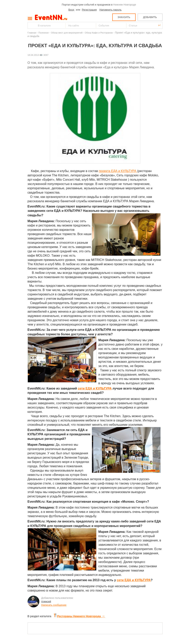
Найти (31, 25)
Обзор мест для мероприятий (67, 33)
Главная (32, 33)
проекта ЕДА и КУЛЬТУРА (118, 171)
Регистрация (89, 10)
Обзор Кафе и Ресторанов (99, 33)
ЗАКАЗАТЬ (124, 17)
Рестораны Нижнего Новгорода (80, 616)
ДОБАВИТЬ (150, 17)
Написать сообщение (54, 605)
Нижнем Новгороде (125, 5)
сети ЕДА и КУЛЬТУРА (95, 388)
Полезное (44, 33)
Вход (71, 10)
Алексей (46, 601)
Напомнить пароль (110, 10)
